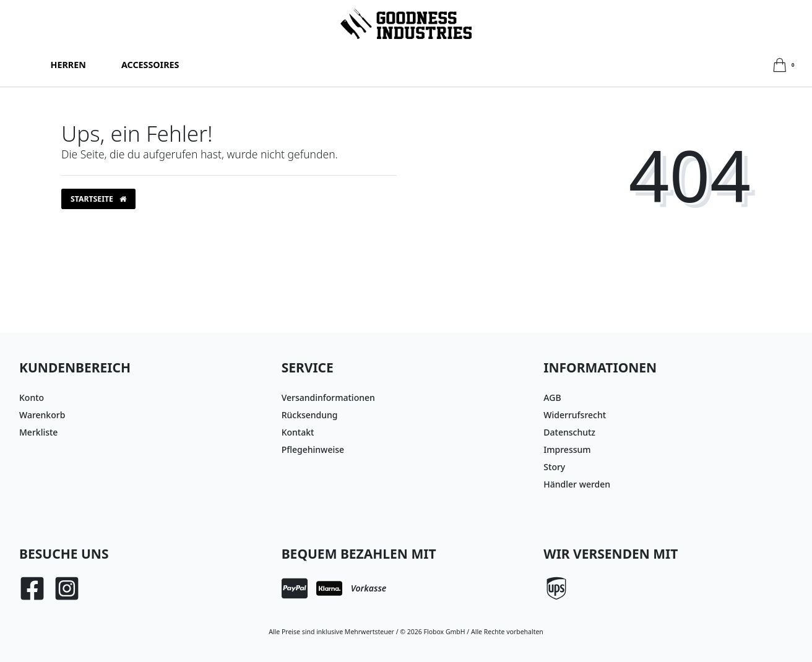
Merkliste (38, 432)
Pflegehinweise (313, 449)
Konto (32, 398)
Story (554, 467)
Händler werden (577, 484)
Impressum (567, 449)
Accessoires (150, 65)
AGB (552, 398)
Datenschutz (569, 432)
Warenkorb (42, 415)
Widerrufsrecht (575, 415)
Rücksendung (310, 415)
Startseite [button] (98, 199)
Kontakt (298, 432)
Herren (68, 65)
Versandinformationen (328, 398)
